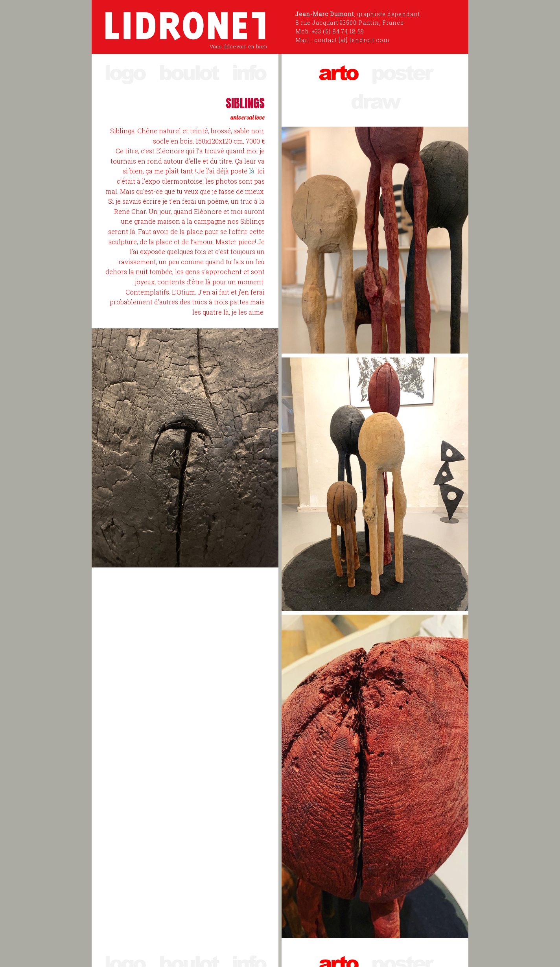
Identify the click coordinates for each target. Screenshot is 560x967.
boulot (188, 72)
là (252, 171)
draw (375, 100)
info (249, 72)
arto (338, 72)
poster (401, 72)
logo (125, 72)
